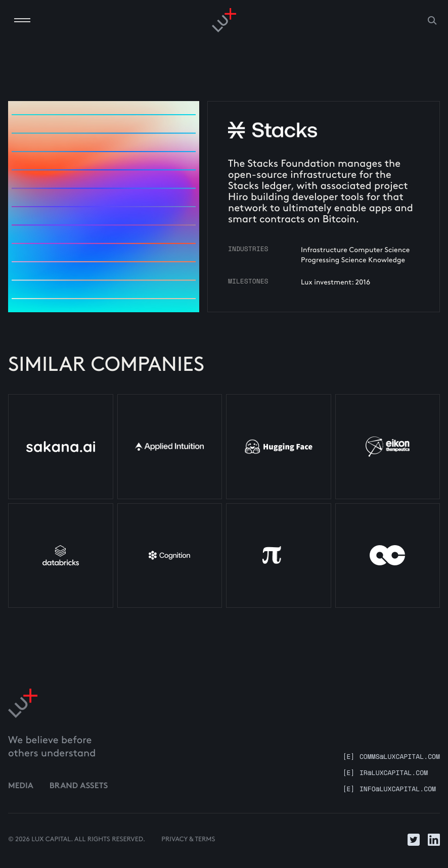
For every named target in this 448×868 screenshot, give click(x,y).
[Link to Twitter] (414, 840)
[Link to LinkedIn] (434, 840)
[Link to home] (23, 703)
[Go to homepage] (224, 20)
